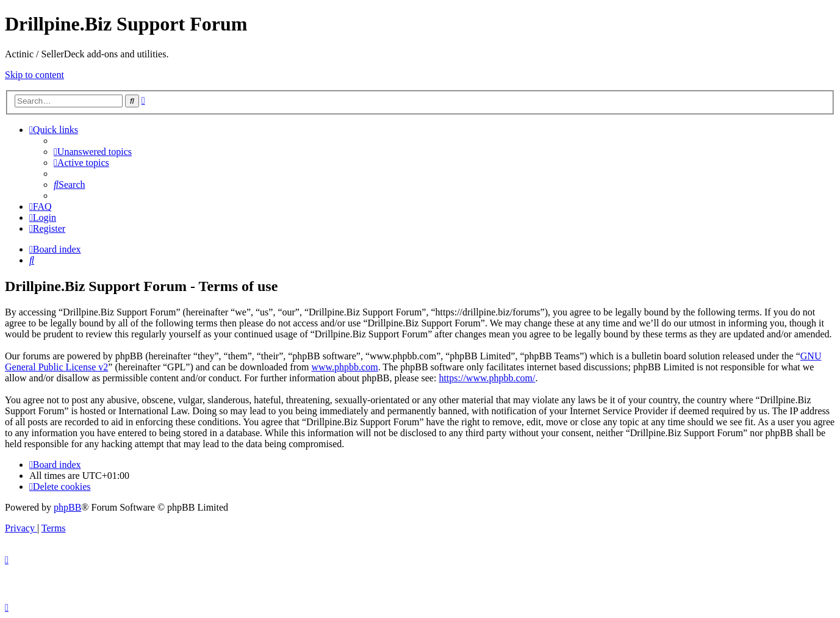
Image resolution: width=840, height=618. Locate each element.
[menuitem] (93, 152)
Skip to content (34, 75)
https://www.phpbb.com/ (487, 378)
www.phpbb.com (344, 367)
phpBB (67, 507)
